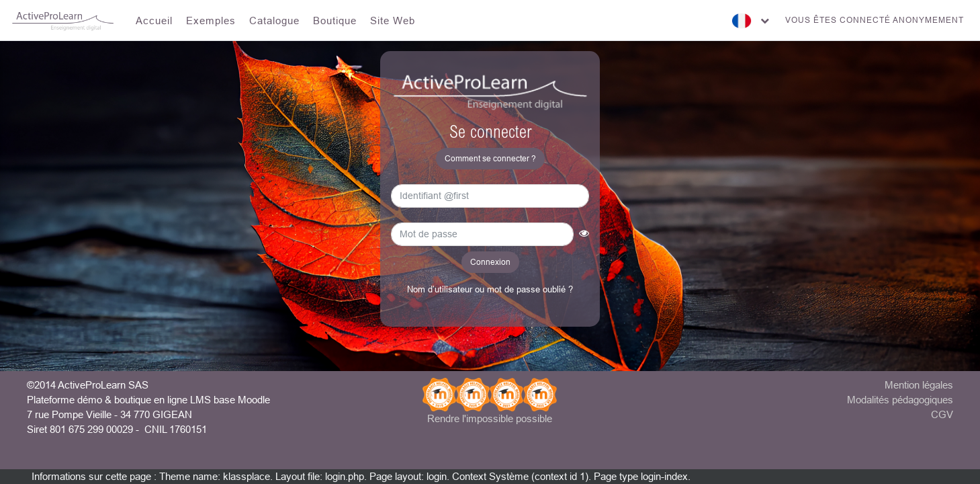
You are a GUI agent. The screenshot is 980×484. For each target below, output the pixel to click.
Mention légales (919, 385)
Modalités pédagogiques (900, 400)
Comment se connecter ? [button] (490, 158)
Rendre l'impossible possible (490, 418)
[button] (584, 237)
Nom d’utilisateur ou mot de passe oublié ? (490, 289)
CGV (942, 414)
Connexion (490, 262)
